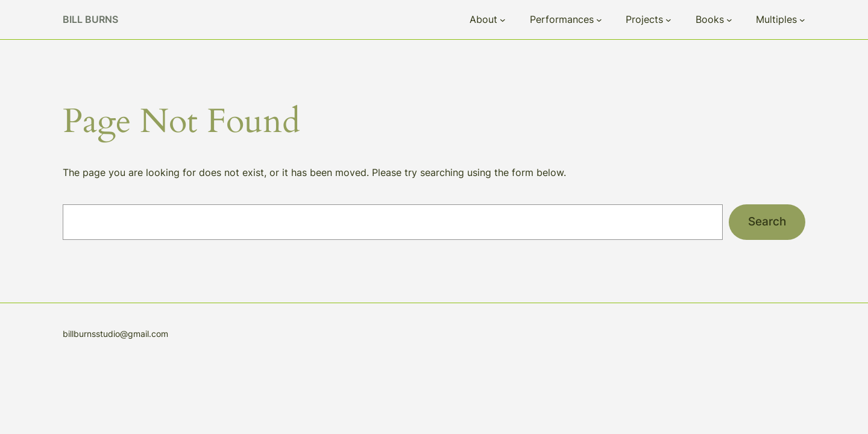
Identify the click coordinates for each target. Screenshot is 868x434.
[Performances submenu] (599, 20)
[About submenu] (503, 20)
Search (767, 221)
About (483, 19)
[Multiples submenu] (802, 20)
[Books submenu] (729, 20)
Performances (562, 19)
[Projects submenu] (668, 20)
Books (710, 19)
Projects (644, 19)
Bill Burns (90, 19)
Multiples (776, 19)
